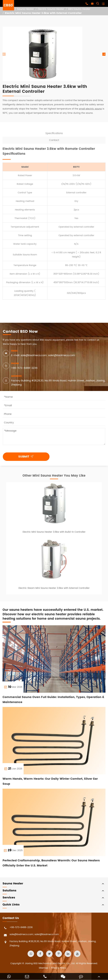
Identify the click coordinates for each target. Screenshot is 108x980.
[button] (104, 54)
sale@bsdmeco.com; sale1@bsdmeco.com (31, 935)
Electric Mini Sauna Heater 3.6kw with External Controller (43, 13)
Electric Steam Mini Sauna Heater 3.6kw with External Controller (54, 590)
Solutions (9, 891)
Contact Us (11, 918)
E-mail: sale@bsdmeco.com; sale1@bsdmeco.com (43, 355)
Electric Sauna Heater (51, 9)
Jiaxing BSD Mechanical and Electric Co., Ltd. (50, 963)
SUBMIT (27, 456)
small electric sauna (90, 109)
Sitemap (44, 968)
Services (9, 898)
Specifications (54, 135)
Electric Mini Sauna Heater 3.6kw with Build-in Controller (54, 534)
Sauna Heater (26, 9)
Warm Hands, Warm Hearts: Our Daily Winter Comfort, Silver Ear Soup (50, 781)
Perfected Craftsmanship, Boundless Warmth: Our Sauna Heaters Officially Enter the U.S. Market (51, 863)
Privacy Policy (59, 968)
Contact (54, 142)
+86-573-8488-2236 (24, 368)
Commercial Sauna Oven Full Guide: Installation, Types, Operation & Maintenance (53, 700)
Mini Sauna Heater (79, 9)
